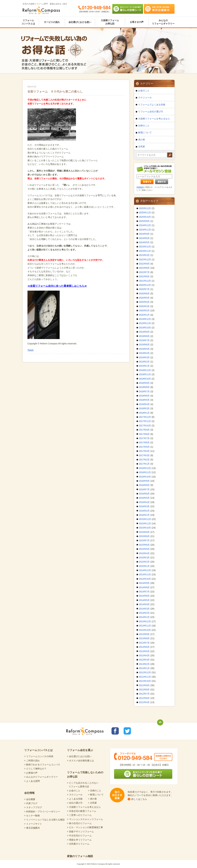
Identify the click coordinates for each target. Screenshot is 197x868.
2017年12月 (145, 417)
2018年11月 (145, 374)
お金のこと (144, 91)
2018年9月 (144, 383)
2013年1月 (144, 668)
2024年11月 (145, 230)
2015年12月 (145, 519)
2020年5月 (144, 298)
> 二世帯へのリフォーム (79, 815)
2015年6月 (144, 545)
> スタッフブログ (33, 807)
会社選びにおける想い (80, 22)
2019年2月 (144, 362)
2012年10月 (145, 681)
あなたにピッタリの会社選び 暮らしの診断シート (128, 9)
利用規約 (140, 187)
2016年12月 (145, 468)
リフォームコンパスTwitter (127, 731)
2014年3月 (144, 609)
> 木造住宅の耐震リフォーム (82, 811)
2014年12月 (145, 570)
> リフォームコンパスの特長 (39, 756)
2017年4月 (144, 451)
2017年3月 (144, 455)
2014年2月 (144, 613)
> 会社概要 (30, 799)
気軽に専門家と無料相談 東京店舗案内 (159, 9)
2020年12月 (145, 285)
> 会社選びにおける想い (79, 756)
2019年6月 (144, 345)
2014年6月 (144, 596)
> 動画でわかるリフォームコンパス (42, 765)
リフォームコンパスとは (28, 22)
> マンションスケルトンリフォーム (85, 819)
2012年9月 (144, 685)
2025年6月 (144, 221)
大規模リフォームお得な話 (110, 22)
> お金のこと (74, 791)
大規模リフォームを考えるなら (154, 119)
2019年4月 (144, 353)
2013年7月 (144, 643)
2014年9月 (144, 583)
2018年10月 (145, 379)
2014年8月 (144, 587)
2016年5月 (144, 498)
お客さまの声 (137, 22)
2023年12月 (145, 247)
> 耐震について (96, 795)
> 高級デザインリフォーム (80, 832)
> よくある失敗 (75, 799)
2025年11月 (145, 213)
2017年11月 (145, 421)
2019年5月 (144, 349)
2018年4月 (144, 404)
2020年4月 (144, 302)
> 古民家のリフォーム (78, 844)
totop (160, 722)
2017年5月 (144, 447)
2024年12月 (145, 225)
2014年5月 (144, 600)
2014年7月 (144, 592)
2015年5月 (144, 549)
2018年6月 (144, 396)
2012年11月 (145, 677)
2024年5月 (144, 242)
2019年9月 (144, 332)
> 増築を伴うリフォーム (79, 840)
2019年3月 (144, 357)
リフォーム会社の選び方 (151, 112)
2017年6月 (144, 442)
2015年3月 (144, 558)
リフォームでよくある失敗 (152, 105)
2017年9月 (144, 430)
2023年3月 (144, 255)
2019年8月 (144, 336)
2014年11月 (145, 574)
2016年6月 (144, 494)
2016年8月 (144, 485)
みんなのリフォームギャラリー (163, 22)
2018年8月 (144, 387)
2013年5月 (144, 651)
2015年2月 (144, 562)
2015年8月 (144, 536)
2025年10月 (145, 217)
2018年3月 (144, 408)
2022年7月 (144, 272)
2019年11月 (145, 323)
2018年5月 (144, 400)
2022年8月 (144, 268)
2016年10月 (145, 477)
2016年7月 (144, 489)
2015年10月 (145, 528)
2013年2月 (144, 664)
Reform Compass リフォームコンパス (41, 10)
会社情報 (29, 793)
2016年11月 (145, 472)
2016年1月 (144, 515)
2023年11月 (145, 251)
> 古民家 (92, 803)
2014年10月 (145, 579)
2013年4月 (144, 655)
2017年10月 (145, 426)
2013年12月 (145, 621)
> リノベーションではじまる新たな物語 (44, 820)
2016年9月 (144, 481)
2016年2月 (144, 511)
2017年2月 (144, 460)
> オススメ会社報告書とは (80, 761)
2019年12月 (145, 319)
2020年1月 (144, 315)
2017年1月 (144, 464)
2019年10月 (145, 328)
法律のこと (144, 126)
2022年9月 (144, 264)
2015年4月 (144, 553)
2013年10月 (145, 630)
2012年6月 (144, 698)
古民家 (142, 147)
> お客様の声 (31, 773)
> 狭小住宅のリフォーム (79, 823)
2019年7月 (144, 340)
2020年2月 (144, 310)
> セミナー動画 (32, 816)
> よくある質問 (32, 781)
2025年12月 (145, 208)
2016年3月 (144, 506)
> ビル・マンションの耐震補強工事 (85, 827)
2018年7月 (144, 391)
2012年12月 (145, 672)
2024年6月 (144, 238)
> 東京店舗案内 (32, 828)
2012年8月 (144, 690)
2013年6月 (144, 647)
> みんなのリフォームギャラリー (41, 777)
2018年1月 (144, 413)
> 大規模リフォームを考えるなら (84, 807)
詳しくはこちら (139, 799)
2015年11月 (145, 523)
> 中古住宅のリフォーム (79, 836)
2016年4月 (144, 502)
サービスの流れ (52, 22)
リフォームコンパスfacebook (115, 731)
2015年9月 (144, 532)
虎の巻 (142, 140)
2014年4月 (144, 604)
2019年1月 (144, 366)
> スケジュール (75, 795)
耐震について (145, 132)
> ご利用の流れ (32, 761)
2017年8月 (144, 434)
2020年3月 (144, 306)
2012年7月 (144, 694)
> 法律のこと (95, 791)
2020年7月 (144, 289)
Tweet (30, 350)
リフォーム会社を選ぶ (80, 750)
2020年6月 (144, 294)
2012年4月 (144, 702)
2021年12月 (145, 281)
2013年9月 (144, 634)
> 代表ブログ (31, 803)
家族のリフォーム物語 (80, 856)
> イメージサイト (33, 824)
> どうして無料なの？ (35, 769)
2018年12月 (145, 370)
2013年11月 (145, 626)
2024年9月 (144, 234)
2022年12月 (145, 259)
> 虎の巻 (92, 799)
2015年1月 (144, 566)
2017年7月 (144, 438)
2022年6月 (144, 276)
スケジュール (145, 97)
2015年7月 (144, 540)
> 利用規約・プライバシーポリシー (42, 812)
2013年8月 (144, 638)
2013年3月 (144, 660)
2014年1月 (144, 617)
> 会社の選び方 (75, 803)
